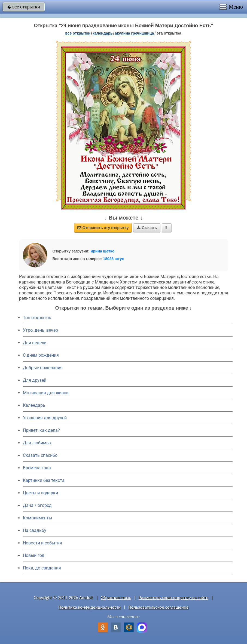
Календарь (103, 33)
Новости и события (42, 543)
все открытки (24, 7)
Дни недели (35, 343)
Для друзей (35, 380)
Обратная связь (116, 598)
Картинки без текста (44, 480)
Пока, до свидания (42, 568)
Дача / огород (37, 505)
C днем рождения (41, 355)
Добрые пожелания (43, 368)
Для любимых (37, 443)
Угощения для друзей (45, 418)
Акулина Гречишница (135, 33)
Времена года (37, 468)
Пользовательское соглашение (158, 607)
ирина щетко (103, 251)
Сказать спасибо (40, 455)
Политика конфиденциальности (89, 607)
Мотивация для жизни (46, 393)
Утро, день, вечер (40, 330)
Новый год (34, 555)
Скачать (147, 228)
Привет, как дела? (41, 430)
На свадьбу (35, 530)
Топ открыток (37, 318)
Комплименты (37, 518)
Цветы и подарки (40, 493)
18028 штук (113, 259)
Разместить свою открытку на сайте (173, 598)
